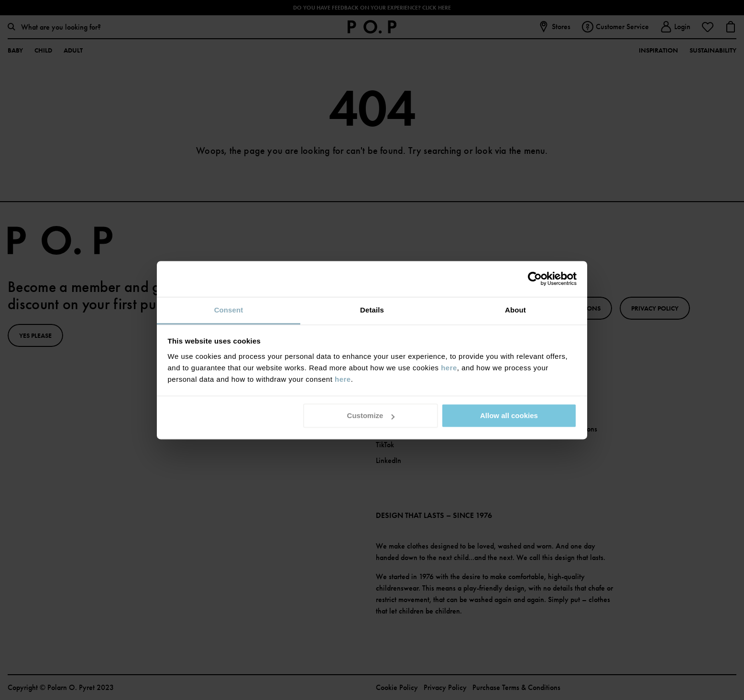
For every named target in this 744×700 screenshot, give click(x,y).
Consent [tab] (229, 310)
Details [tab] (372, 310)
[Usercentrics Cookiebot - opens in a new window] (535, 279)
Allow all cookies (509, 415)
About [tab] (515, 310)
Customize (371, 415)
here (449, 368)
